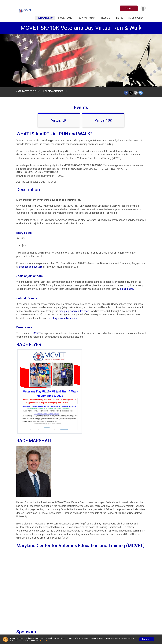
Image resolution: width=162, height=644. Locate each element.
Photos (119, 18)
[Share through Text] (141, 93)
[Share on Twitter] (131, 93)
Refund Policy (136, 18)
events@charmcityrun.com (62, 318)
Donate (129, 8)
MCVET (37, 333)
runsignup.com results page (74, 311)
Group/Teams (65, 18)
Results (106, 18)
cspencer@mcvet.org (31, 267)
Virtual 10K (103, 120)
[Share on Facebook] (126, 93)
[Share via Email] (136, 93)
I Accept (147, 639)
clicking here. (127, 289)
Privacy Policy (44, 640)
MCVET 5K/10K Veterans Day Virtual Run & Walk (81, 28)
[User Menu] (143, 8)
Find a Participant (87, 18)
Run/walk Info (45, 18)
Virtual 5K (59, 120)
